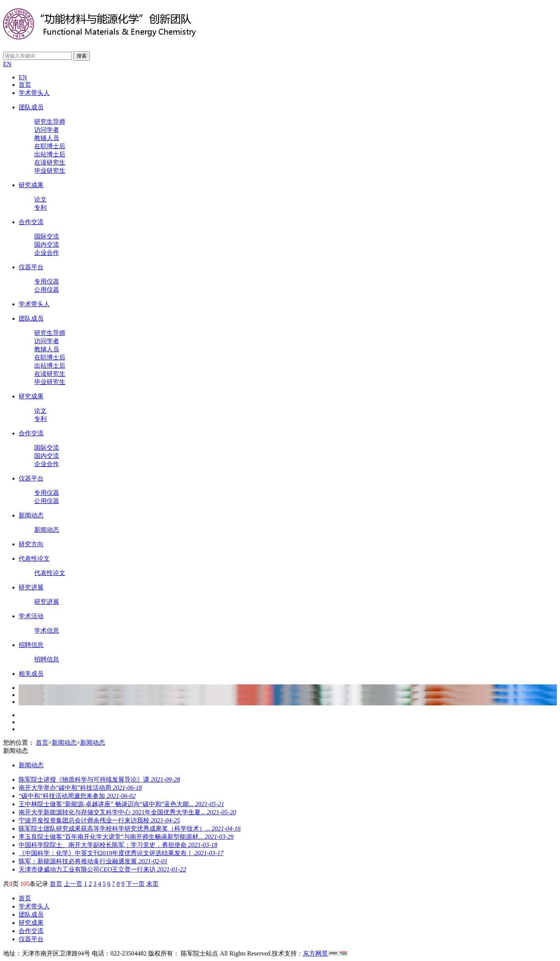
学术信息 (47, 630)
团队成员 (31, 107)
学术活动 (31, 616)
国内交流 (47, 245)
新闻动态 (31, 515)
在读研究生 (50, 162)
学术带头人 (34, 93)
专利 (40, 208)
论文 (40, 199)
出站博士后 (50, 154)
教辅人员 (47, 138)
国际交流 (47, 236)
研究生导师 (50, 122)
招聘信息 (31, 645)
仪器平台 (31, 267)
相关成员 (31, 674)
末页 (152, 884)
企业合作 (47, 253)
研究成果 (31, 185)
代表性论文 (34, 559)
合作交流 (31, 222)
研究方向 (31, 544)
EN (7, 64)
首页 (25, 85)
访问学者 (47, 130)
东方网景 (315, 953)
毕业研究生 (50, 171)
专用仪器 (47, 281)
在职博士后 (50, 146)
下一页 (135, 884)
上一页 (73, 884)
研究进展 (31, 587)
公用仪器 (47, 290)
